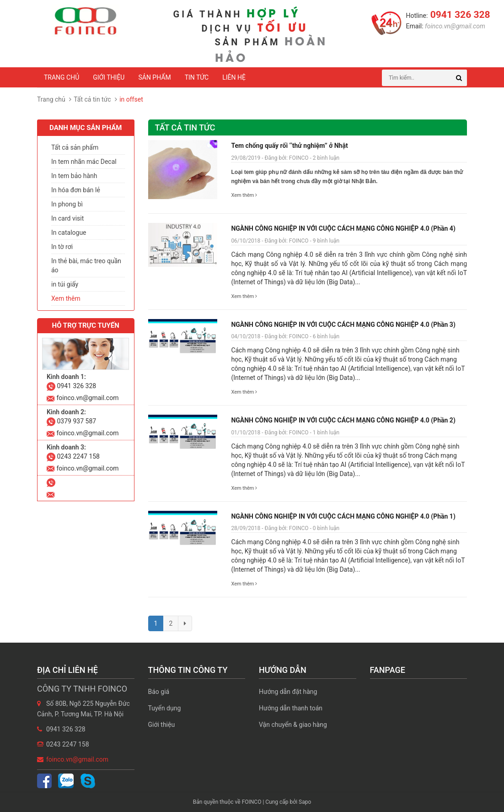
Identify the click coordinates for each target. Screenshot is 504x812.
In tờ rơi (62, 247)
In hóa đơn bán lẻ (76, 190)
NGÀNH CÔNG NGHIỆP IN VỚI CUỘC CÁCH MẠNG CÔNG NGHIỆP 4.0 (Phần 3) (343, 325)
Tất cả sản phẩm (75, 147)
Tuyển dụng (165, 708)
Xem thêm (244, 195)
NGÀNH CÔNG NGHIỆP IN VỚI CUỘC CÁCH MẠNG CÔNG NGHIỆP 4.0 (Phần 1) (343, 516)
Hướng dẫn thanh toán (291, 708)
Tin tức (197, 77)
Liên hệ (234, 77)
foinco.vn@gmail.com (454, 26)
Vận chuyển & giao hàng (293, 725)
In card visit (67, 218)
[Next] (185, 623)
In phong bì (67, 204)
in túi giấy (65, 284)
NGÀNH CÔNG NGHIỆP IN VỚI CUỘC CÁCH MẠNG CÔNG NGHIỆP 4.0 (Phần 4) (343, 228)
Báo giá (159, 692)
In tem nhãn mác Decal (84, 162)
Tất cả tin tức (92, 99)
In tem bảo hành (74, 176)
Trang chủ (62, 77)
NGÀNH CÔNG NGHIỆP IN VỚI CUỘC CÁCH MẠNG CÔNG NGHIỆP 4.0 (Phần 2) (343, 420)
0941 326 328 (459, 15)
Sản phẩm (154, 77)
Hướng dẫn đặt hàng (288, 692)
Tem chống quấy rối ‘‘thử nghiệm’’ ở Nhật (289, 146)
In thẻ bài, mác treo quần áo (86, 265)
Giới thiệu (109, 77)
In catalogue (69, 233)
